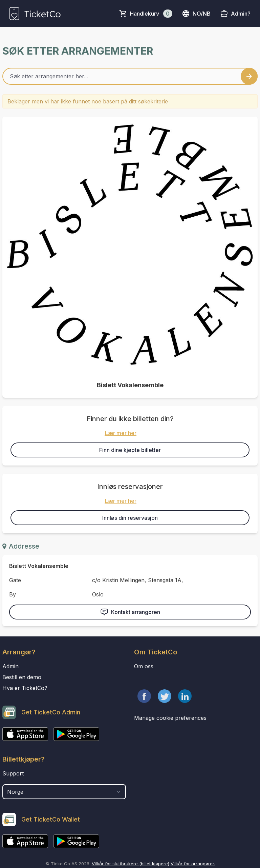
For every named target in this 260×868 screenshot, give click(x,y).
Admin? (241, 14)
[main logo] (35, 14)
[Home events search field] (130, 76)
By (13, 594)
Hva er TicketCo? (25, 688)
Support (13, 773)
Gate (15, 580)
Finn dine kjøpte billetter (130, 450)
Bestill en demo (22, 677)
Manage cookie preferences (170, 718)
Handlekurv (151, 14)
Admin (10, 666)
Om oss (144, 666)
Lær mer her (121, 433)
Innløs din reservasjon (130, 518)
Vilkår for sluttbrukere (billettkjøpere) (131, 864)
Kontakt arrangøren (130, 612)
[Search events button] (249, 76)
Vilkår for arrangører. (193, 864)
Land (9, 781)
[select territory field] (64, 792)
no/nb (196, 14)
